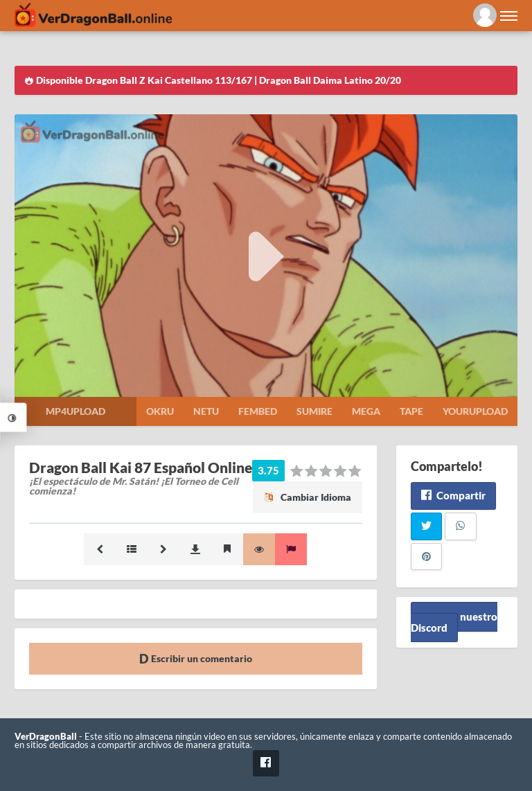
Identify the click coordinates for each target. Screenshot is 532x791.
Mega (366, 411)
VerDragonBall (46, 737)
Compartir (453, 495)
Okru (160, 411)
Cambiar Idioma (308, 497)
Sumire (314, 411)
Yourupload (475, 411)
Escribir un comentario (196, 658)
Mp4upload (76, 411)
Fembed (258, 411)
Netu (206, 411)
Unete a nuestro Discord (454, 622)
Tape (411, 411)
